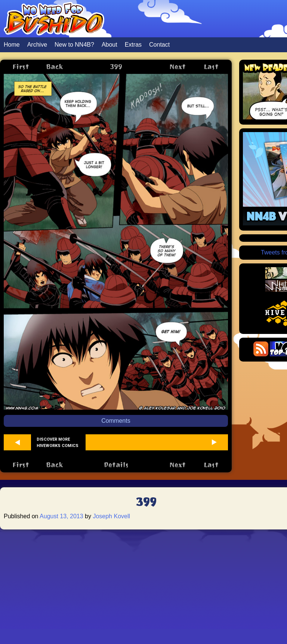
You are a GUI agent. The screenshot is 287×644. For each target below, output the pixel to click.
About (109, 45)
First (21, 67)
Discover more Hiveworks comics (58, 443)
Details (116, 465)
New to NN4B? (74, 45)
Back (54, 67)
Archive (37, 45)
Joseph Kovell (111, 516)
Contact (159, 45)
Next (178, 67)
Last (211, 67)
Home (12, 45)
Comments (116, 421)
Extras (133, 45)
